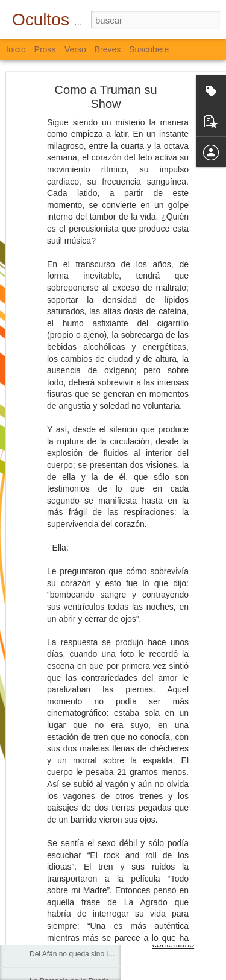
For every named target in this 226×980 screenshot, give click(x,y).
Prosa (46, 49)
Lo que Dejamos (56, 873)
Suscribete (149, 49)
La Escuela (47, 683)
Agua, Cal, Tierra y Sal (66, 846)
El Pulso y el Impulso (63, 900)
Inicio (16, 49)
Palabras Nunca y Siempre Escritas (86, 927)
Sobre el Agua (52, 818)
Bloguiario (192, 864)
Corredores (48, 710)
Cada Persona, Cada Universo (79, 764)
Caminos (44, 737)
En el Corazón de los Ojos (71, 791)
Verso (75, 49)
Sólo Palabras (52, 656)
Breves (108, 49)
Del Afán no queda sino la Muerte (83, 954)
